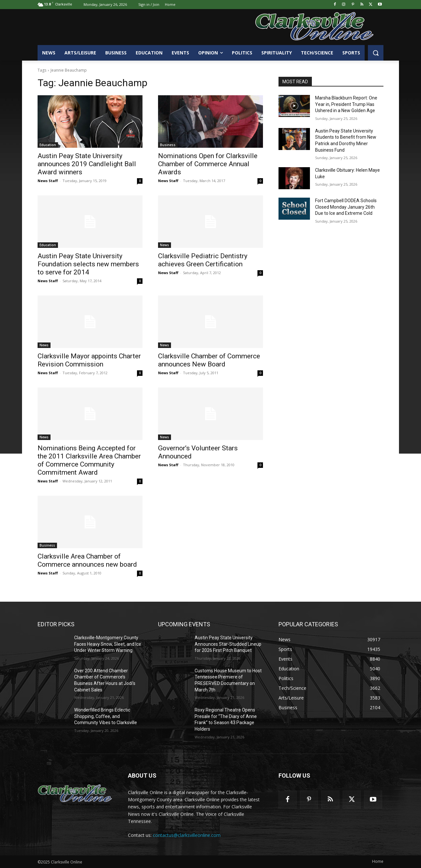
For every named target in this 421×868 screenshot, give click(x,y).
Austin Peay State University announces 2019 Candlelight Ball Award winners (87, 164)
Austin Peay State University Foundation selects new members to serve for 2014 (88, 264)
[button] (376, 53)
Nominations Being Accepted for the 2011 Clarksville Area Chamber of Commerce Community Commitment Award (89, 460)
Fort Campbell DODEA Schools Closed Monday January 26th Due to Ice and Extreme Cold (346, 207)
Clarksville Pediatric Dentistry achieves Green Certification (203, 260)
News (165, 245)
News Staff (48, 181)
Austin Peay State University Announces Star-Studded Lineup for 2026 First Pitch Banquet (228, 644)
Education (48, 145)
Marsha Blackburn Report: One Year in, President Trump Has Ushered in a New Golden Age (346, 104)
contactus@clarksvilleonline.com (187, 835)
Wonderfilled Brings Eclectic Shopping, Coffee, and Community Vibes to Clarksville (106, 716)
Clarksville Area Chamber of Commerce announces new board (87, 560)
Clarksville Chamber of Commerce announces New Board (209, 360)
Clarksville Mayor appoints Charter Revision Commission (89, 360)
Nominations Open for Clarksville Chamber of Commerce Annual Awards (208, 164)
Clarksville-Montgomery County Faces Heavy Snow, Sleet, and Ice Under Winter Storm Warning (108, 644)
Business (168, 145)
